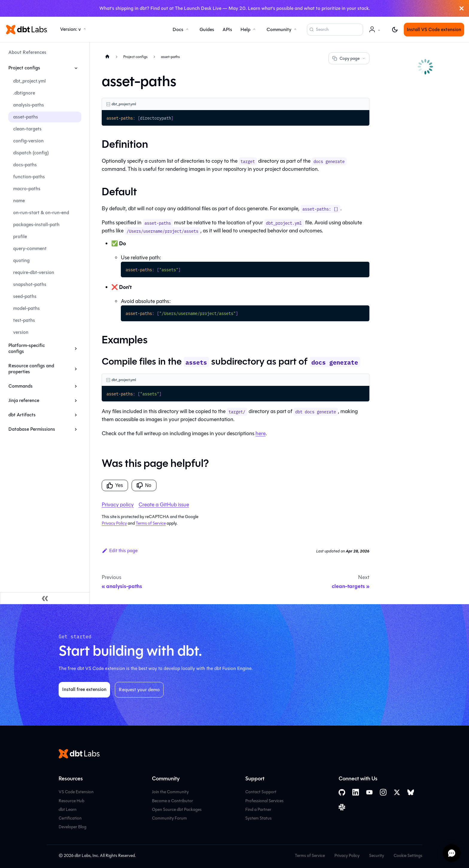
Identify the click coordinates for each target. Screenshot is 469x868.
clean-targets (27, 129)
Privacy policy (118, 505)
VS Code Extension (76, 792)
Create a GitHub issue (164, 505)
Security (377, 856)
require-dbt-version (34, 272)
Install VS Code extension (434, 29)
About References (27, 52)
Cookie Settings (408, 856)
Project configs (24, 68)
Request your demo (139, 690)
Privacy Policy (114, 523)
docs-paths (25, 165)
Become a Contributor (172, 801)
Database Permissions (32, 429)
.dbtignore (24, 93)
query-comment (30, 248)
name (19, 201)
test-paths (24, 320)
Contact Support (261, 792)
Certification (70, 818)
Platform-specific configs (27, 348)
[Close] (462, 8)
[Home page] (107, 56)
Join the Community (170, 792)
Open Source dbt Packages (177, 810)
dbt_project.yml (29, 81)
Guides (207, 29)
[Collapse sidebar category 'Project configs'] (76, 68)
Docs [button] (178, 29)
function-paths (29, 177)
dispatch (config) (31, 153)
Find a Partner (258, 810)
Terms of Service (151, 523)
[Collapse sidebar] (45, 598)
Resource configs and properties (31, 369)
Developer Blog (73, 827)
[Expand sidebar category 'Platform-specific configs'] (76, 348)
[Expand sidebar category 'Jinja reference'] (76, 401)
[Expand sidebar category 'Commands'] (76, 386)
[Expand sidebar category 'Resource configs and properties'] (76, 369)
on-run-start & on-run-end (41, 213)
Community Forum (169, 818)
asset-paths (26, 117)
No (144, 485)
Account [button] (376, 32)
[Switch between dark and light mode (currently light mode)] (395, 30)
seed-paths (25, 296)
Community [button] (279, 29)
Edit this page (120, 551)
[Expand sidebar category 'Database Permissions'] (76, 429)
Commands (20, 386)
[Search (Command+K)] (335, 30)
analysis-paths (29, 105)
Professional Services (264, 801)
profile (20, 236)
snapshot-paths (30, 284)
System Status (258, 818)
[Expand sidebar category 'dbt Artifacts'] (76, 415)
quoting (21, 260)
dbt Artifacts (22, 415)
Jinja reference (24, 400)
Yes (115, 485)
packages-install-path (36, 224)
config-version (28, 141)
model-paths (26, 308)
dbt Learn (68, 810)
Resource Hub (71, 801)
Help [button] (245, 29)
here (261, 433)
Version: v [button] (70, 29)
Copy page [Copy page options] (349, 58)
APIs (227, 29)
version (21, 332)
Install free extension (84, 689)
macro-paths (27, 189)
